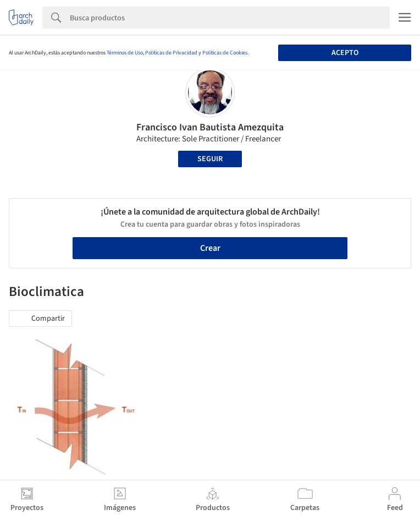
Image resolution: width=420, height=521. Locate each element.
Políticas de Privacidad (171, 53)
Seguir (210, 159)
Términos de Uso (125, 53)
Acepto (345, 53)
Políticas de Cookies (225, 53)
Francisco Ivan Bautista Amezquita (210, 127)
